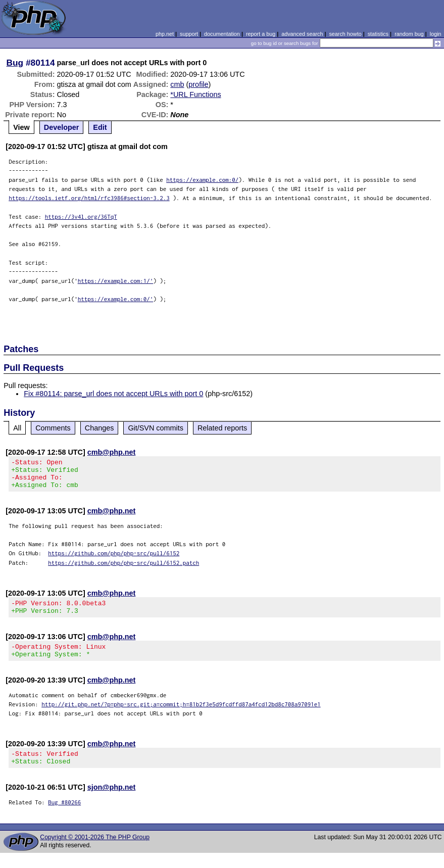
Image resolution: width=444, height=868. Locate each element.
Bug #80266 (64, 817)
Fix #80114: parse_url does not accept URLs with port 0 (113, 394)
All (17, 428)
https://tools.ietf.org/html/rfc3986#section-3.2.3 (89, 198)
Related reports (222, 428)
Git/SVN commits (156, 428)
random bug (409, 34)
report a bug (261, 34)
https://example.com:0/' (116, 299)
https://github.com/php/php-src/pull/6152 (114, 559)
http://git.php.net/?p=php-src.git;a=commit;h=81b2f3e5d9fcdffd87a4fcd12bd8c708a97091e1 (181, 716)
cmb (177, 84)
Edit (100, 127)
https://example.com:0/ (202, 180)
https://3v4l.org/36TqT (81, 216)
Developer (62, 127)
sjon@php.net (112, 802)
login (436, 34)
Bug (15, 63)
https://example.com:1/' (116, 281)
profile (198, 84)
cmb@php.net (112, 452)
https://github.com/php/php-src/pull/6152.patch (124, 569)
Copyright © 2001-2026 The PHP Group (95, 852)
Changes (100, 428)
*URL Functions (195, 94)
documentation (222, 34)
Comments (53, 428)
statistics (378, 34)
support (189, 34)
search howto (345, 34)
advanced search (302, 34)
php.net (165, 34)
